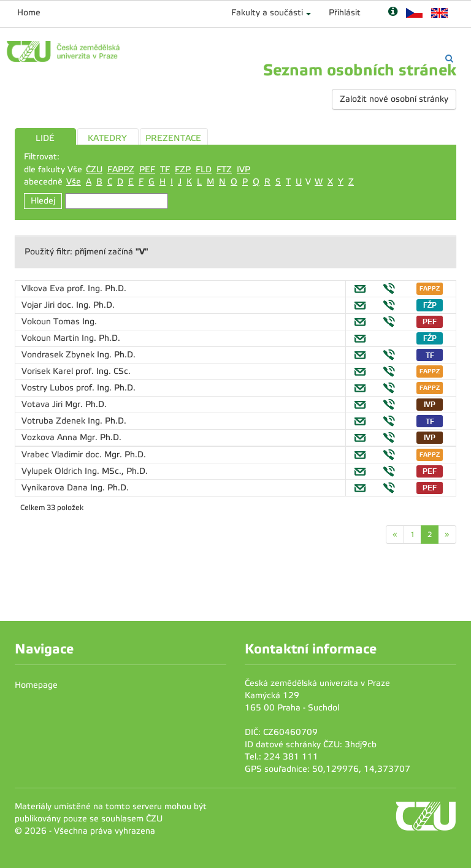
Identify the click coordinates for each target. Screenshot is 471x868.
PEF (147, 169)
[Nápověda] (393, 13)
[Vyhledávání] (449, 59)
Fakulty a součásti (267, 13)
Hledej (43, 201)
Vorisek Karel (48, 371)
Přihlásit (345, 13)
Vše (74, 182)
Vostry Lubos (49, 388)
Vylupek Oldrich (53, 471)
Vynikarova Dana (56, 488)
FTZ (224, 169)
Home (29, 13)
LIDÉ (45, 138)
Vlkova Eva (44, 288)
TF (165, 169)
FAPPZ (121, 169)
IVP (243, 169)
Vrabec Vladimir (53, 455)
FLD (204, 169)
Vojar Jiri (39, 305)
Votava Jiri (43, 404)
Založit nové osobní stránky (394, 99)
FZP (183, 169)
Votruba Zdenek (55, 421)
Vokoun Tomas (52, 322)
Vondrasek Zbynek (59, 355)
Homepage (36, 685)
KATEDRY (107, 138)
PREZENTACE (173, 138)
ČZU (94, 169)
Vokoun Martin (52, 338)
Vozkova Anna (51, 437)
